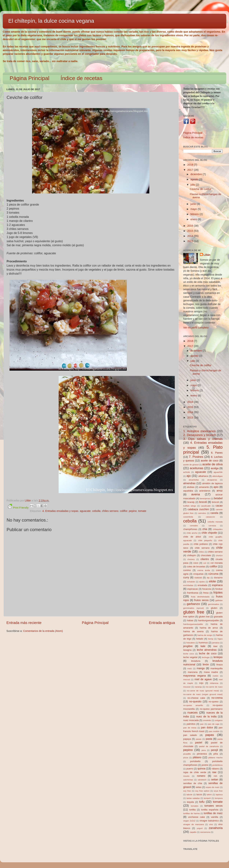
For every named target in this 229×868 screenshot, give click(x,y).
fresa (206, 593)
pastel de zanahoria (209, 746)
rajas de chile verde (195, 772)
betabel (218, 498)
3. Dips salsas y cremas (203, 439)
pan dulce (207, 727)
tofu (202, 802)
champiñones (190, 529)
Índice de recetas (81, 78)
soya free (218, 791)
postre (205, 765)
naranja (198, 687)
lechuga (206, 657)
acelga (215, 468)
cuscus (198, 578)
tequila (190, 802)
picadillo (187, 754)
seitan (215, 780)
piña (216, 754)
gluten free (194, 612)
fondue (219, 589)
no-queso (214, 702)
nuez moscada (191, 720)
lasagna (187, 650)
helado (200, 639)
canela (214, 513)
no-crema (217, 698)
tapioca (219, 795)
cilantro (205, 559)
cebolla (96, 511)
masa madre (211, 672)
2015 (191, 231)
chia (205, 529)
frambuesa (193, 593)
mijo (201, 683)
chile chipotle (209, 533)
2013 (191, 241)
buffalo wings (190, 506)
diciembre (197, 174)
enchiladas (188, 585)
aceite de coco (210, 461)
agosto (195, 179)
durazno (218, 578)
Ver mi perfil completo (196, 328)
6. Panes (217, 453)
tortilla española (210, 810)
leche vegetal (190, 657)
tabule (189, 795)
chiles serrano (110, 511)
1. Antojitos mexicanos (199, 431)
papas (210, 735)
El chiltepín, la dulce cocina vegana (51, 21)
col (205, 563)
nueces (193, 712)
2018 (191, 165)
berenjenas (205, 498)
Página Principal (30, 78)
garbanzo (193, 604)
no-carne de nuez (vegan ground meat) (203, 694)
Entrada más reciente (24, 623)
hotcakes (191, 643)
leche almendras (207, 650)
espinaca (217, 585)
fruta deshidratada (200, 597)
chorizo (219, 555)
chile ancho (192, 533)
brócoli (215, 502)
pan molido (214, 731)
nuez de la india (206, 716)
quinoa (201, 769)
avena (196, 494)
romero (201, 776)
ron (216, 776)
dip (208, 578)
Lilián (207, 255)
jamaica (216, 643)
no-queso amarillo (193, 705)
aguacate (85, 511)
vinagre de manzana (194, 824)
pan (202, 724)
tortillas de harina (191, 813)
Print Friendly (18, 507)
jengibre (188, 646)
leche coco (189, 654)
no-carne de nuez (214, 687)
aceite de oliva (213, 464)
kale (203, 646)
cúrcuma (213, 574)
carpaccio (210, 517)
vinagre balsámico (209, 821)
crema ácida (204, 570)
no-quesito (195, 701)
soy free (187, 791)
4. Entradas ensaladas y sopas (60, 511)
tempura (219, 798)
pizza (186, 758)
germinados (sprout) (193, 608)
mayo (194, 209)
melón (216, 676)
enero (194, 219)
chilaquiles (218, 529)
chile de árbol (192, 537)
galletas (219, 600)
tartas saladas (193, 798)
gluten (214, 608)
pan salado (190, 735)
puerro (190, 769)
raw (214, 772)
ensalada (203, 585)
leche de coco (208, 653)
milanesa (214, 683)
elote (212, 581)
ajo (189, 476)
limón (206, 664)
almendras (189, 483)
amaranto (204, 487)
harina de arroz (209, 628)
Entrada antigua (162, 623)
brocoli (203, 502)
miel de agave (203, 679)
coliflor (124, 511)
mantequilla (217, 668)
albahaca (203, 476)
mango (201, 668)
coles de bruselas (196, 567)
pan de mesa (190, 728)
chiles (201, 552)
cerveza (212, 526)
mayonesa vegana (194, 676)
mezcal (186, 679)
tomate (142, 511)
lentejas (218, 657)
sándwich (202, 780)
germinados (214, 604)
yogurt (200, 828)
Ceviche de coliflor (201, 189)
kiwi (215, 646)
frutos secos (201, 600)
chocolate (206, 555)
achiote (187, 472)
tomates (195, 806)
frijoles (218, 592)
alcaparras (212, 480)
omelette (207, 720)
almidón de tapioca (212, 483)
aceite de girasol (191, 465)
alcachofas (194, 480)
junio (194, 204)
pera (204, 750)
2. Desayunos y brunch (200, 435)
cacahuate (206, 506)
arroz (220, 491)
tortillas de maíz (213, 813)
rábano (215, 769)
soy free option (202, 791)
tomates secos (214, 806)
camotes (202, 513)
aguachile (218, 472)
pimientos (202, 754)
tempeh (207, 798)
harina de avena (193, 631)
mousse (187, 687)
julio (193, 185)
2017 (191, 170)
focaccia (207, 589)
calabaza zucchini (198, 509)
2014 (191, 236)
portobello (195, 761)
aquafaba (188, 491)
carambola (188, 517)
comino (187, 570)
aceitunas (197, 468)
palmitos (191, 724)
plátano (197, 757)
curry (186, 577)
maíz (190, 668)
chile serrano (202, 548)
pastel (199, 743)
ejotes (202, 582)
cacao (219, 506)
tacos (199, 794)
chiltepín (191, 555)
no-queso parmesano (211, 709)
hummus (203, 643)
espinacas (193, 589)
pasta (209, 739)
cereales (194, 526)
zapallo (193, 832)
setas (198, 787)
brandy (191, 502)
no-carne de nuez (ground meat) (203, 691)
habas (190, 620)
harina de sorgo (205, 635)
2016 (191, 226)
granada (218, 617)
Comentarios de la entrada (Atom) (43, 631)
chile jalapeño (205, 540)
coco (196, 563)
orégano (219, 720)
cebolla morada (215, 522)
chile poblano (201, 544)
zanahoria (216, 828)
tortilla (192, 810)
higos (220, 639)
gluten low (204, 617)
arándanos (205, 491)
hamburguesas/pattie (193, 624)
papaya (187, 739)
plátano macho (215, 758)
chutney (191, 559)
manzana (193, 672)
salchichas (188, 780)
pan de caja (213, 724)
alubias (191, 487)
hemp (211, 639)
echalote (191, 582)
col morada (217, 563)
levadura (196, 661)
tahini (209, 795)
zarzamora (205, 832)
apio (216, 487)
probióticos (217, 765)
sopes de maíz (213, 787)
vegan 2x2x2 (189, 821)
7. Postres (196, 457)
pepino (133, 511)
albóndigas (217, 476)
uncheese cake (196, 817)
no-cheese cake (196, 698)
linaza (219, 665)
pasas (199, 739)
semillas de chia (193, 783)
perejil (214, 750)
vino (211, 824)
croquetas (198, 574)
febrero (195, 214)
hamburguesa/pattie (208, 620)
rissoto (186, 776)
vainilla (215, 817)
